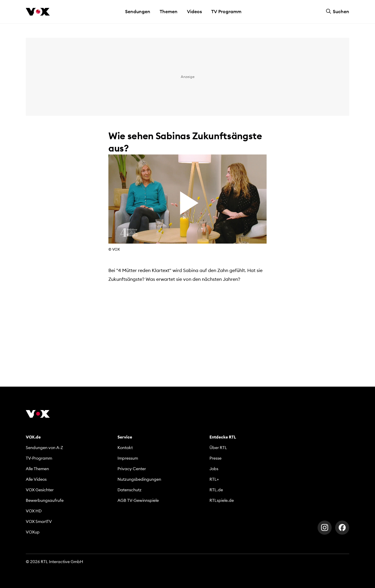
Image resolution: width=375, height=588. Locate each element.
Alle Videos (36, 479)
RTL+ (214, 479)
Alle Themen (37, 469)
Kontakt (125, 448)
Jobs (214, 469)
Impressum (128, 458)
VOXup (33, 532)
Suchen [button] (337, 11)
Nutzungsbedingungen (139, 479)
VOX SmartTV (39, 521)
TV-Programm (39, 458)
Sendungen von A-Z (44, 448)
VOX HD (34, 511)
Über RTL (218, 448)
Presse (215, 458)
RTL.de (216, 490)
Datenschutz (129, 490)
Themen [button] (169, 11)
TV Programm (226, 11)
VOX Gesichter (40, 490)
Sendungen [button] (138, 11)
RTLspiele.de (222, 500)
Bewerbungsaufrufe (45, 500)
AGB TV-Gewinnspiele (138, 500)
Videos (194, 11)
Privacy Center (132, 469)
